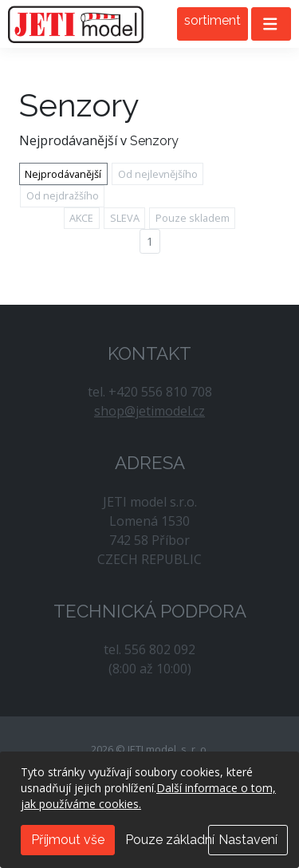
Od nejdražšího (63, 195)
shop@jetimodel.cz (149, 411)
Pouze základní (170, 840)
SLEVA (125, 218)
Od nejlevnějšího (158, 174)
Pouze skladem (193, 218)
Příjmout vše (68, 840)
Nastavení (248, 840)
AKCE (81, 218)
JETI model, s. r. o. (76, 24)
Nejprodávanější (63, 174)
